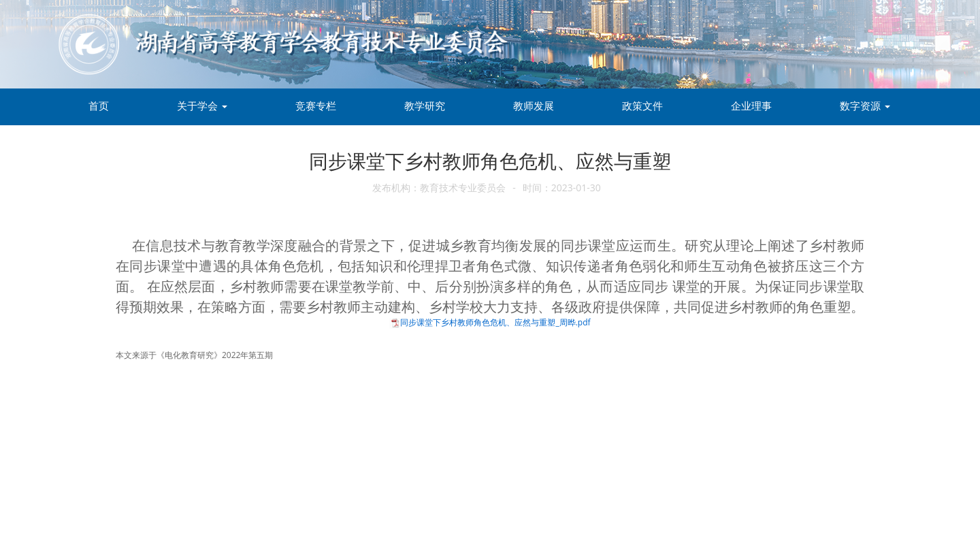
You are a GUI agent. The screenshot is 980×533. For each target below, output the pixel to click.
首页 (99, 106)
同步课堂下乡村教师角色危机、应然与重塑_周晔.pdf (495, 322)
